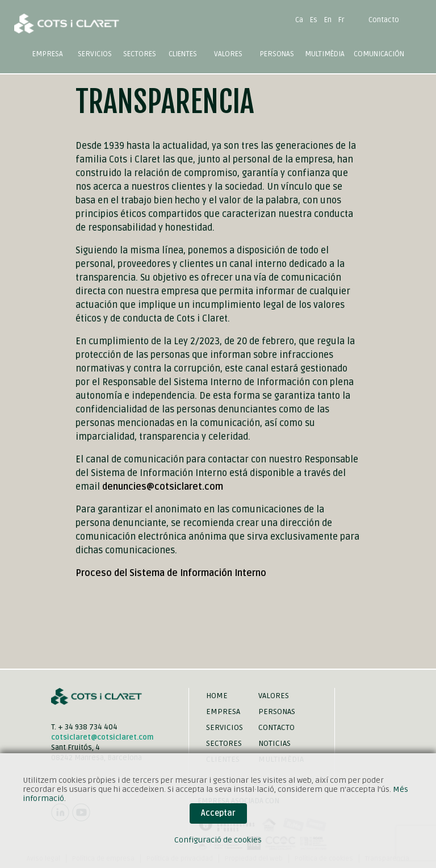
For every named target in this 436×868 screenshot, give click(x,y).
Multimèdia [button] (325, 54)
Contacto (384, 20)
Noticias (274, 743)
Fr (341, 20)
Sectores (224, 743)
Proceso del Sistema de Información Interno (171, 573)
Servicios (225, 727)
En (328, 20)
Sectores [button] (140, 54)
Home (217, 696)
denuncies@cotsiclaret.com (163, 487)
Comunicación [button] (379, 54)
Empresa (48, 54)
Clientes (183, 54)
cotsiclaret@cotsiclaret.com (102, 737)
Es (314, 20)
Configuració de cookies (218, 840)
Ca (299, 20)
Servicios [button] (95, 54)
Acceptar (218, 813)
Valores (228, 54)
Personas (277, 54)
